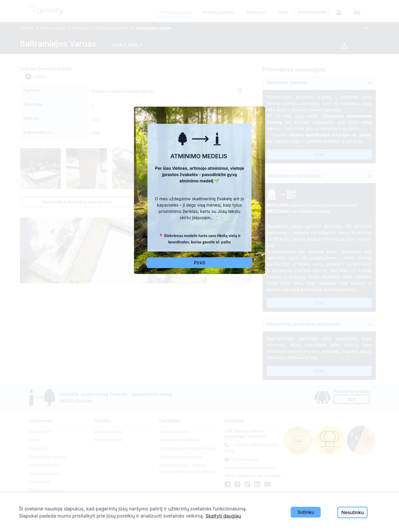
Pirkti (200, 263)
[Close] (257, 113)
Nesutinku (353, 512)
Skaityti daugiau (223, 516)
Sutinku (306, 512)
